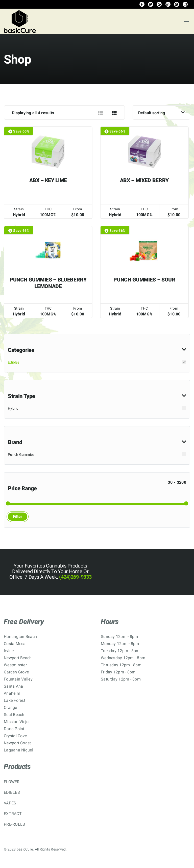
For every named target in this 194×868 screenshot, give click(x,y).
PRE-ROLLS (14, 824)
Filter (18, 516)
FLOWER (12, 782)
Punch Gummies (21, 455)
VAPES (10, 803)
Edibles (14, 362)
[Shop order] (161, 112)
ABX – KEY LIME (48, 180)
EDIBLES (12, 792)
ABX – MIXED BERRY (144, 180)
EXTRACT (13, 814)
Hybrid (13, 408)
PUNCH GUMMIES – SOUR (144, 280)
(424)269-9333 (75, 577)
